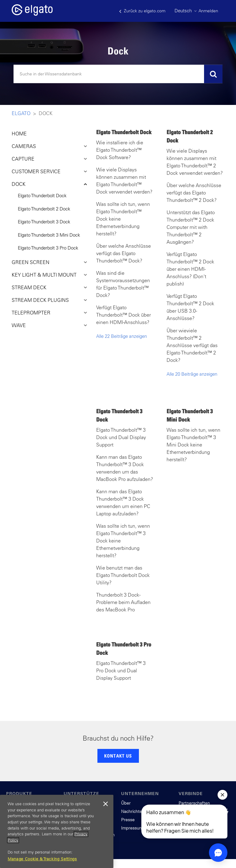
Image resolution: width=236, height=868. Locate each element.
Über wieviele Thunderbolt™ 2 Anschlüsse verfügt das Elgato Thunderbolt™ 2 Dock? (192, 345)
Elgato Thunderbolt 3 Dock (44, 222)
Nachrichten (133, 811)
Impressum (132, 828)
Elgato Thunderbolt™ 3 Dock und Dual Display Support (121, 437)
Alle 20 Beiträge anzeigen (192, 374)
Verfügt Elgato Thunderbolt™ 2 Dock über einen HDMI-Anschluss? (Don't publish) (190, 269)
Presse (128, 820)
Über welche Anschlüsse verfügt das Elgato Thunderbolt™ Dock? (124, 253)
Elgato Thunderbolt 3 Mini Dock (49, 235)
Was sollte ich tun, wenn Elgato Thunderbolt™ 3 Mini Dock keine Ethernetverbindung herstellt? (193, 445)
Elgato (21, 113)
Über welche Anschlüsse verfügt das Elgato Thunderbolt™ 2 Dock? (194, 193)
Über (126, 803)
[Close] (106, 804)
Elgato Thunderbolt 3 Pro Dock (48, 248)
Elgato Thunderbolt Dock (42, 196)
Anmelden (208, 11)
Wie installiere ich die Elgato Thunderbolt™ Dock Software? (120, 150)
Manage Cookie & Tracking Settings (42, 859)
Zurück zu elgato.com (142, 11)
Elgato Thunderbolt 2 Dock (44, 209)
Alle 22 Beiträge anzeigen (122, 336)
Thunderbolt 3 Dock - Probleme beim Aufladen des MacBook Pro (123, 602)
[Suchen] (118, 74)
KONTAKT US (118, 756)
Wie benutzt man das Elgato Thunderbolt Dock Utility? (123, 575)
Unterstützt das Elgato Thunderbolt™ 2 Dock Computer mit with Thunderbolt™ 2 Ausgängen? (191, 227)
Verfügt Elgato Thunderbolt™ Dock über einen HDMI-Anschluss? (124, 315)
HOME (19, 134)
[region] (57, 831)
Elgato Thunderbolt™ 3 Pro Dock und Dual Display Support (121, 670)
